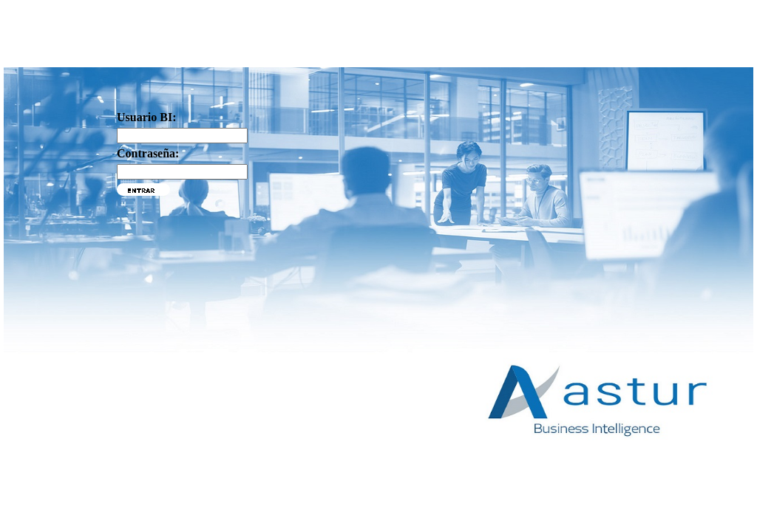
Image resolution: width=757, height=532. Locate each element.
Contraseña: (148, 153)
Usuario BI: (146, 117)
